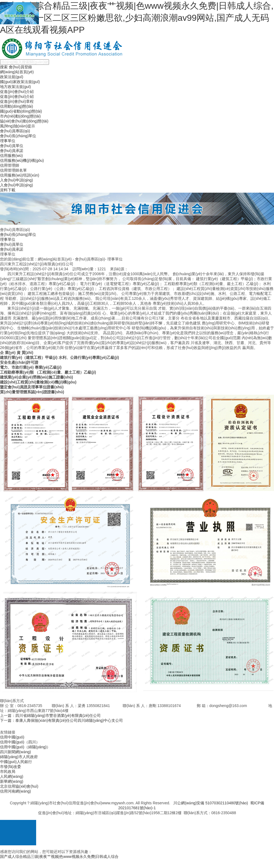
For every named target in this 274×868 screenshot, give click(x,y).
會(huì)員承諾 (12, 151)
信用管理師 (10, 165)
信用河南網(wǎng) (15, 791)
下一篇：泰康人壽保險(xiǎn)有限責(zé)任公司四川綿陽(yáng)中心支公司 (61, 720)
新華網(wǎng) (12, 781)
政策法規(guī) (12, 77)
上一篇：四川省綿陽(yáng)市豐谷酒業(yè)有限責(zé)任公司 (50, 715)
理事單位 (8, 141)
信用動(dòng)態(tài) (17, 106)
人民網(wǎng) (12, 776)
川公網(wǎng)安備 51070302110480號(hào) (211, 803)
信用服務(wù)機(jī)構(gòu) (22, 160)
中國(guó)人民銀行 (16, 762)
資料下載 (8, 190)
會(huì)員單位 (12, 146)
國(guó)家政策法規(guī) (20, 82)
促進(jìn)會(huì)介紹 (17, 92)
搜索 (4, 67)
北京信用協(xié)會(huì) (19, 786)
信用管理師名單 (13, 170)
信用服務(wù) (11, 156)
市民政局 (8, 772)
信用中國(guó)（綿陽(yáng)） (25, 747)
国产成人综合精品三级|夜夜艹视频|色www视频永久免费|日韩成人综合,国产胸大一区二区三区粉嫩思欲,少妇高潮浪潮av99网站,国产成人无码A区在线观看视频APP (137, 18)
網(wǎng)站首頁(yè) (17, 72)
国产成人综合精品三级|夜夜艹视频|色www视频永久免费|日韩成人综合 (59, 857)
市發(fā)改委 (11, 767)
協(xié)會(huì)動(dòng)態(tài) (24, 121)
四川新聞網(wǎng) (15, 752)
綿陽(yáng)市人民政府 (19, 757)
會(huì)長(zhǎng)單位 (18, 136)
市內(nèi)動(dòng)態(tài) (20, 116)
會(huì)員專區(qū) (15, 131)
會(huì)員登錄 (20, 67)
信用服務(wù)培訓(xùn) (20, 175)
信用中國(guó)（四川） (20, 742)
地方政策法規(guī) (15, 87)
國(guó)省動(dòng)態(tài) (21, 111)
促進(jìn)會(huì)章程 (17, 101)
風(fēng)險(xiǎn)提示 (18, 126)
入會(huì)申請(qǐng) (16, 180)
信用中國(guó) (12, 737)
